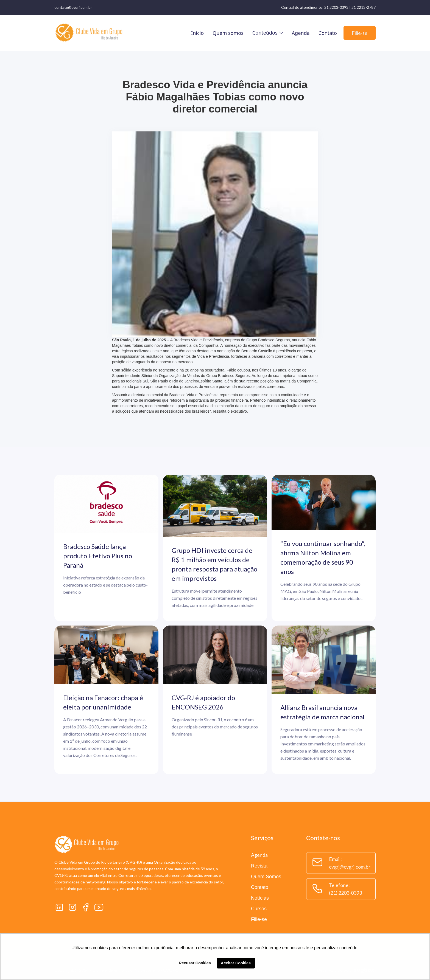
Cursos (259, 909)
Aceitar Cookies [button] (236, 963)
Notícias (260, 898)
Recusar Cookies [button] (195, 963)
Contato (328, 33)
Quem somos (228, 33)
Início (197, 33)
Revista (259, 866)
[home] (89, 33)
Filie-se (360, 33)
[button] (268, 33)
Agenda (301, 33)
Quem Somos (266, 877)
